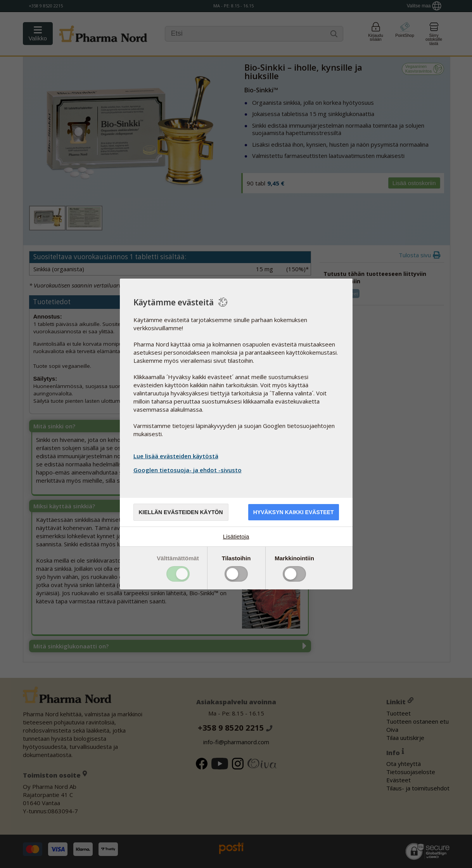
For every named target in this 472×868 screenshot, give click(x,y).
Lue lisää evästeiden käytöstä (176, 456)
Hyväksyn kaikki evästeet (294, 512)
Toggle (178, 574)
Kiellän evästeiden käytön (181, 512)
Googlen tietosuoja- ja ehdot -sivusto (188, 470)
